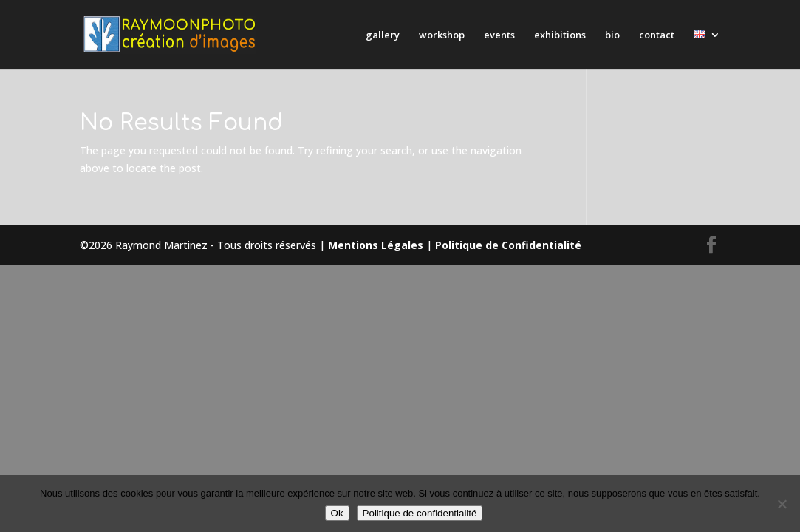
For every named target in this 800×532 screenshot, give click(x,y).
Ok (337, 513)
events (499, 35)
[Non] (782, 504)
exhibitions (560, 35)
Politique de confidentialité (420, 513)
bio (612, 35)
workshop (442, 35)
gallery (383, 35)
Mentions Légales (376, 245)
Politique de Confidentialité (508, 245)
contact (657, 35)
